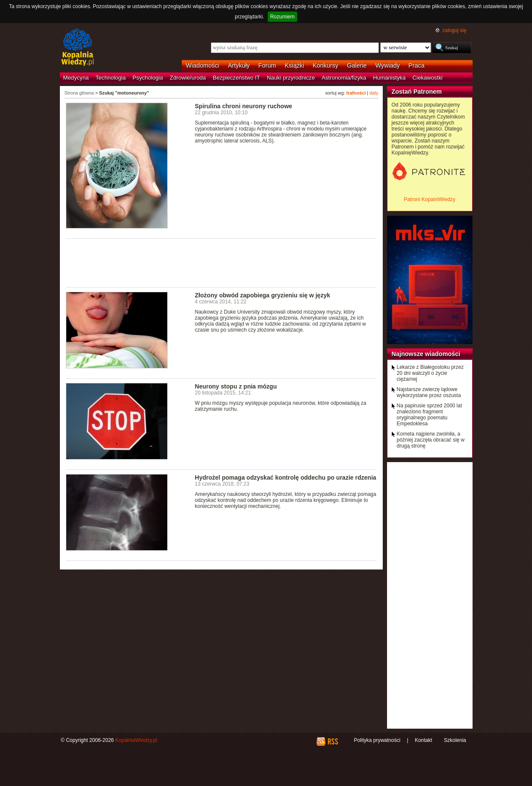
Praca (417, 65)
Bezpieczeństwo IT (236, 78)
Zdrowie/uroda (188, 78)
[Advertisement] (222, 262)
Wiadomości (203, 65)
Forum (267, 65)
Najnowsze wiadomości (426, 354)
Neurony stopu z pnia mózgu (236, 386)
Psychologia (148, 78)
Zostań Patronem (417, 92)
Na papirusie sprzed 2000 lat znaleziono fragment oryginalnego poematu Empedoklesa (430, 415)
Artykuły (239, 65)
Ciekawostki (428, 78)
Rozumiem (282, 17)
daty (374, 93)
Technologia (111, 78)
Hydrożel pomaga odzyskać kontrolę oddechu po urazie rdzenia (286, 478)
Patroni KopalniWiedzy (430, 199)
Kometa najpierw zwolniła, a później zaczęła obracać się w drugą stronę (431, 440)
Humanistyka (389, 78)
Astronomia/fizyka (344, 78)
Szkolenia (455, 740)
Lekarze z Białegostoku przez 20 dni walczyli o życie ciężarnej (430, 373)
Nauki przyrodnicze (291, 78)
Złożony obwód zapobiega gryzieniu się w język (263, 295)
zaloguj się (454, 30)
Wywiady (388, 65)
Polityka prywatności (377, 740)
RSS (332, 742)
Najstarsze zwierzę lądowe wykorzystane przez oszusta (429, 392)
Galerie (357, 65)
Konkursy (325, 65)
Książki (295, 65)
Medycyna (76, 78)
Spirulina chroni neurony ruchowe (244, 106)
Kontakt (424, 740)
